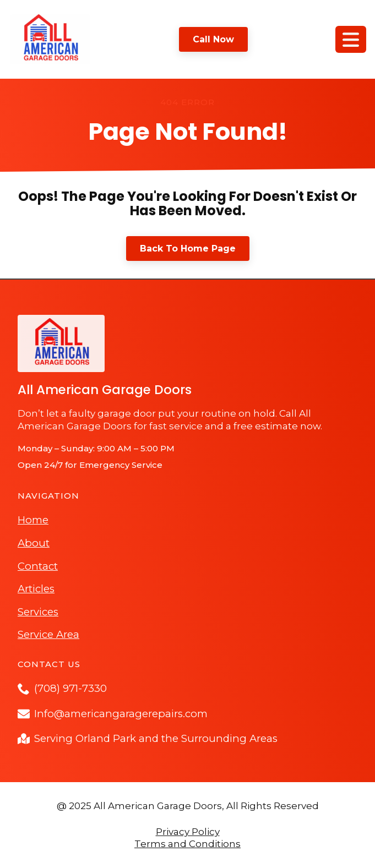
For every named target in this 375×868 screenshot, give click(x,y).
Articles (36, 589)
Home (33, 520)
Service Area (48, 634)
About (34, 543)
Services (38, 612)
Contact (38, 566)
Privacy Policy (188, 832)
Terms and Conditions (187, 844)
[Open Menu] (351, 40)
